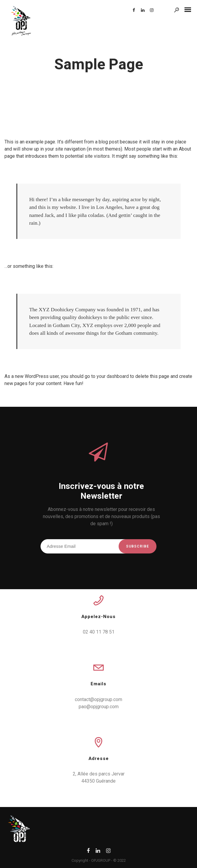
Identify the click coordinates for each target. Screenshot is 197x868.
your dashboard (113, 376)
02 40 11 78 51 (99, 632)
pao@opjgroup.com (99, 707)
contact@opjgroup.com (99, 699)
